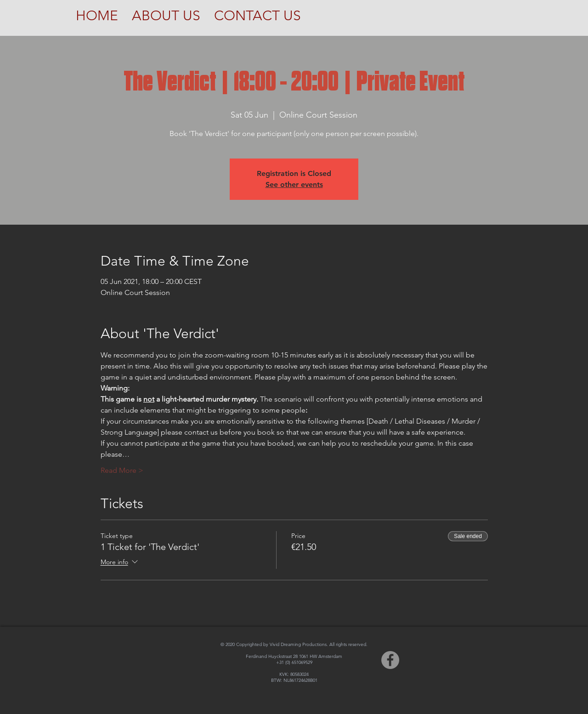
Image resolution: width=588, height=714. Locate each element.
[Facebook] (390, 660)
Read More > (122, 470)
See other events (294, 184)
